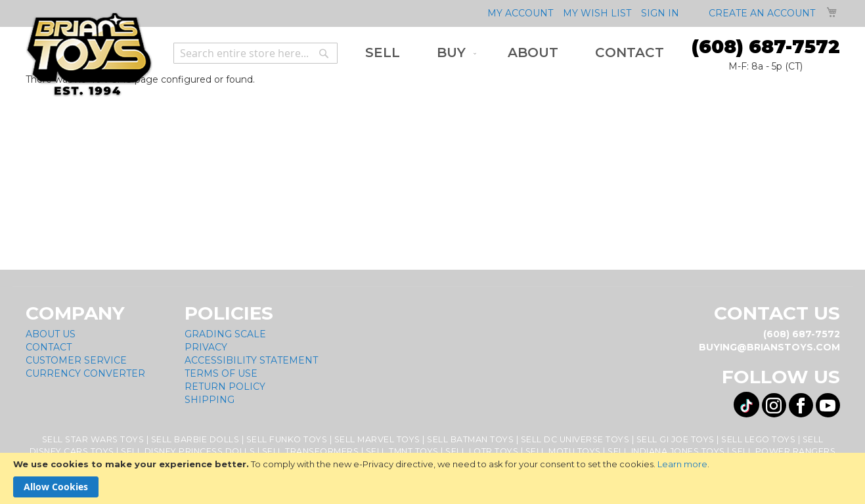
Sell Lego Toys (758, 439)
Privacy (206, 347)
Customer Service (76, 360)
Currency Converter (85, 373)
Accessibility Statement (251, 360)
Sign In (660, 13)
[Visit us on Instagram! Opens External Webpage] (774, 405)
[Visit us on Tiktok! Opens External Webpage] (746, 405)
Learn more (682, 464)
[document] (433, 478)
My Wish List (597, 13)
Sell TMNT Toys (402, 451)
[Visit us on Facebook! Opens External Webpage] (801, 405)
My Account (520, 13)
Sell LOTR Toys (482, 451)
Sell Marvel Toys (377, 439)
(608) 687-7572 (766, 47)
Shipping (210, 400)
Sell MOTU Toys (563, 451)
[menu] (515, 53)
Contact (49, 347)
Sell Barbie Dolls (195, 439)
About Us (51, 334)
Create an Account (762, 13)
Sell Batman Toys (470, 439)
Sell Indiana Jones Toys (666, 451)
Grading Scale (225, 334)
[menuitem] (383, 53)
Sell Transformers (311, 451)
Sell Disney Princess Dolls (188, 451)
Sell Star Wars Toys (93, 439)
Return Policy (225, 387)
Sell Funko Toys (287, 439)
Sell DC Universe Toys (575, 439)
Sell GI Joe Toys (676, 439)
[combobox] (255, 53)
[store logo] (89, 55)
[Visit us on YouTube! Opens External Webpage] (828, 405)
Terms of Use (221, 373)
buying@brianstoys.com (769, 347)
